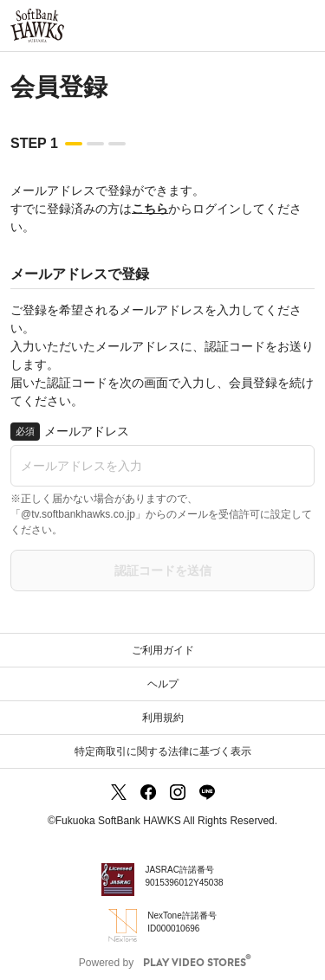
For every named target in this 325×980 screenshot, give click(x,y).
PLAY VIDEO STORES (195, 963)
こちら (150, 209)
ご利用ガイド (163, 650)
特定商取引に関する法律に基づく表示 (163, 751)
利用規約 (163, 718)
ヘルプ (163, 684)
